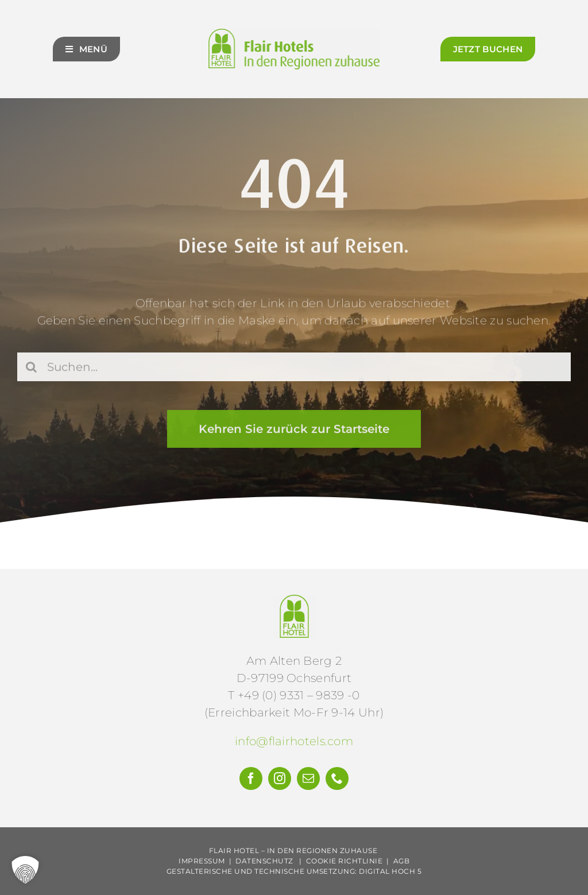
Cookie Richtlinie (345, 861)
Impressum (202, 861)
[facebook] (251, 778)
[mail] (308, 778)
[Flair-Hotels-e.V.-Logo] (294, 600)
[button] (25, 870)
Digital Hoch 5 (390, 871)
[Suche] (32, 369)
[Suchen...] (294, 369)
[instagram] (280, 778)
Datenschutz (264, 861)
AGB (402, 861)
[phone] (337, 778)
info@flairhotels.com (294, 741)
